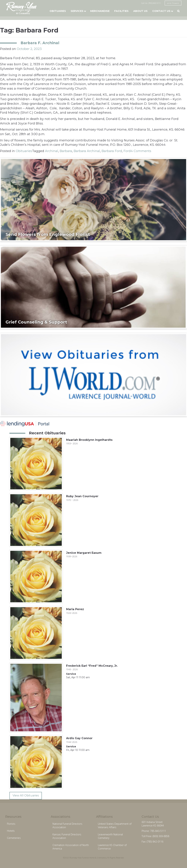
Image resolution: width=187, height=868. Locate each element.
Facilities (121, 11)
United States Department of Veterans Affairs (115, 826)
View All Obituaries (26, 795)
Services (77, 11)
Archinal (52, 151)
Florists (11, 824)
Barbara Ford (112, 151)
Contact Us (161, 11)
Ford (127, 151)
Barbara (66, 151)
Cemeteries (14, 838)
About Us (140, 11)
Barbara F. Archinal (40, 43)
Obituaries (58, 11)
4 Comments (141, 151)
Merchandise (100, 11)
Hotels (11, 831)
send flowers (173, 3)
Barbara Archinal (87, 151)
